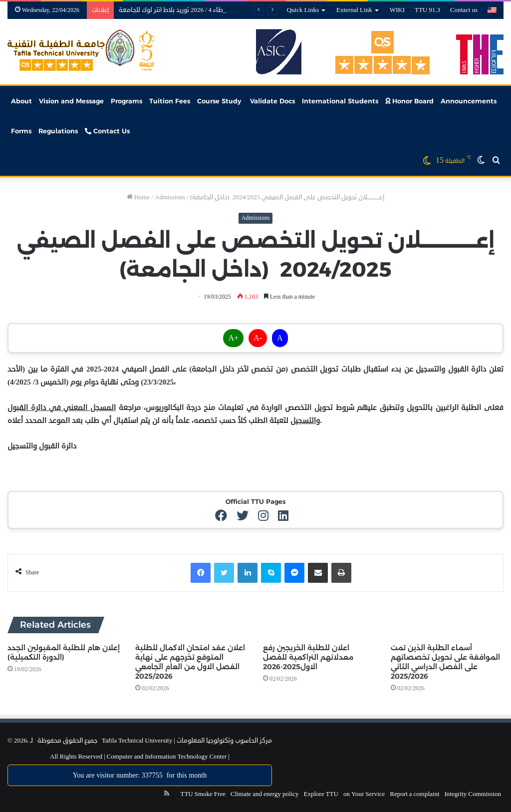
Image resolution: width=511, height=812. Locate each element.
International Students (340, 101)
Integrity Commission (473, 794)
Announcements (469, 101)
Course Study (219, 101)
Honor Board (409, 101)
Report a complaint (414, 794)
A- (258, 338)
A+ (233, 338)
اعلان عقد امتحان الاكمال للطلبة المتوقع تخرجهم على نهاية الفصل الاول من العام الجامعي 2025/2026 (190, 662)
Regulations (58, 131)
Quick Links (303, 10)
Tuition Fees (170, 101)
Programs (127, 101)
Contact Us (107, 131)
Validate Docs (271, 101)
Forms (21, 131)
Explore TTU (321, 794)
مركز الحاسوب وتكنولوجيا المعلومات (224, 741)
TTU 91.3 (427, 10)
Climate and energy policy (265, 794)
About (21, 101)
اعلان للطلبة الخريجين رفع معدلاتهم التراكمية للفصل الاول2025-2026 (308, 657)
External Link (354, 10)
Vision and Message (71, 101)
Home (138, 197)
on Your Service (364, 794)
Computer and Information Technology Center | (167, 757)
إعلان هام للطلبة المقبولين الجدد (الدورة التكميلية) (64, 652)
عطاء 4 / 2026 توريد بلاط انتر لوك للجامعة (173, 10)
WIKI (397, 10)
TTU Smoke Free (203, 794)
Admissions (170, 197)
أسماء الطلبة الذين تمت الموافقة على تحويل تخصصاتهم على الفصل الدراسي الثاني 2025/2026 (445, 662)
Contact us (464, 10)
